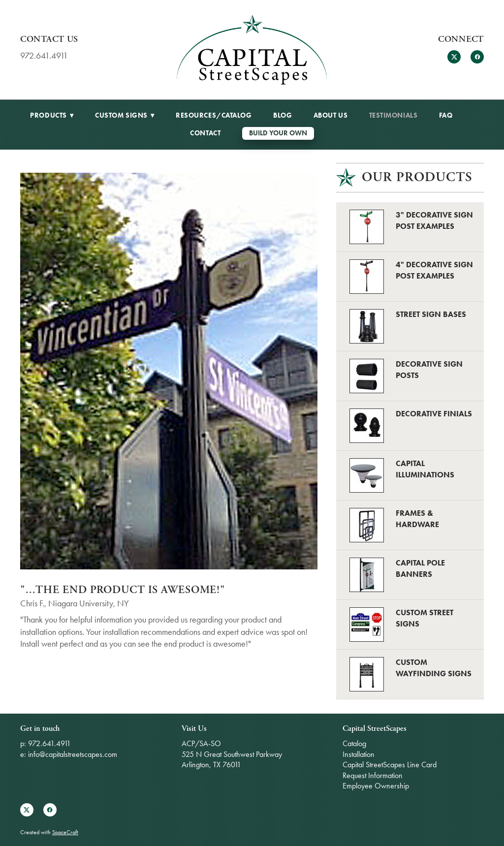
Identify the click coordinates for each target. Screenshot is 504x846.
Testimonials (394, 115)
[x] (454, 57)
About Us (331, 115)
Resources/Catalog (214, 115)
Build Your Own (278, 133)
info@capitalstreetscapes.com (73, 754)
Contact (205, 133)
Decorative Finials (434, 414)
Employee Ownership (376, 786)
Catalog (354, 743)
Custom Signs (125, 115)
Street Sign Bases (431, 314)
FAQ (446, 115)
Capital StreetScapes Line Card (390, 765)
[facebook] (477, 57)
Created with (49, 832)
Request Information (373, 775)
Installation (359, 754)
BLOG (283, 115)
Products (52, 115)
